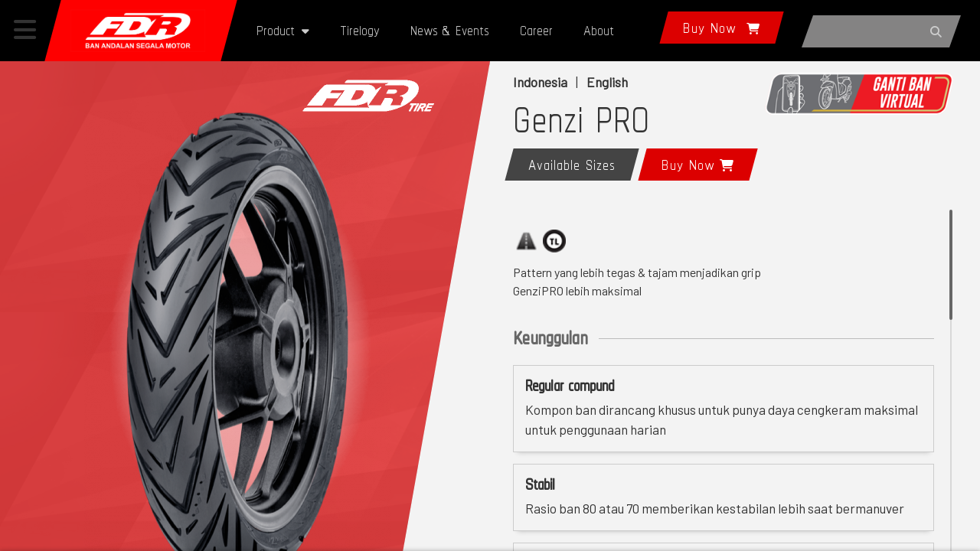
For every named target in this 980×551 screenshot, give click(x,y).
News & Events (450, 30)
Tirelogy (360, 30)
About (599, 30)
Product (283, 30)
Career (536, 30)
